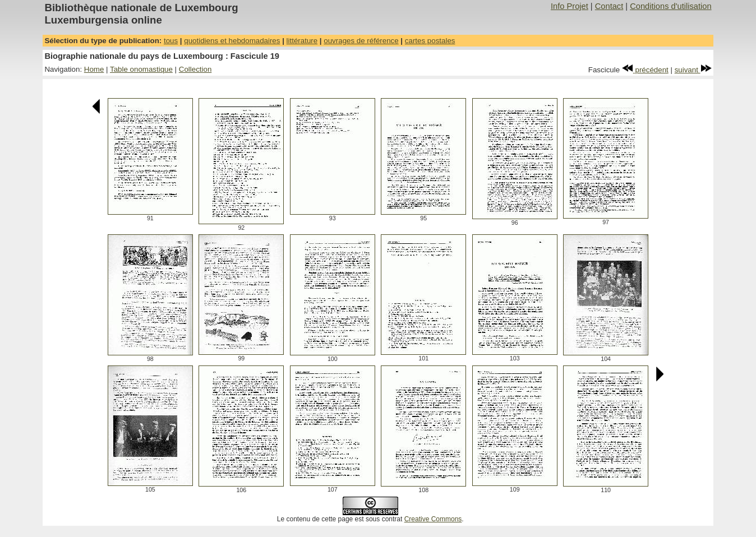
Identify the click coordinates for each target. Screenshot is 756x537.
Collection (195, 69)
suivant (693, 70)
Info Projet (570, 6)
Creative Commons (433, 519)
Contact (609, 6)
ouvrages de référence (361, 41)
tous (171, 41)
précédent (645, 70)
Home (94, 69)
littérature (302, 41)
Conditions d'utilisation (670, 6)
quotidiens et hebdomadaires (232, 41)
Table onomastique (141, 69)
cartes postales (430, 41)
